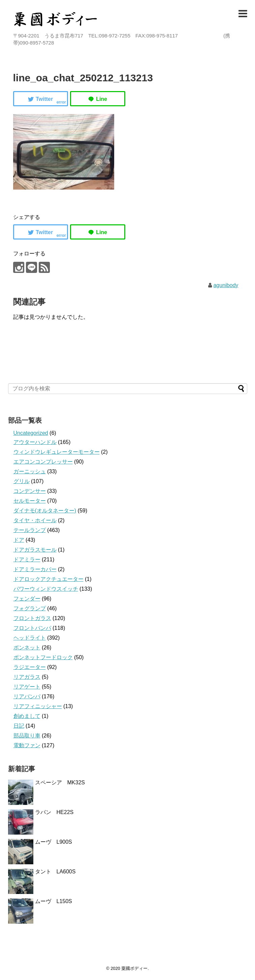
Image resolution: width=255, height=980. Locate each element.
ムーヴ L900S (54, 842)
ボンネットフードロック (43, 657)
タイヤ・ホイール (35, 520)
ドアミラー (27, 559)
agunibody (226, 285)
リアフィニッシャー (38, 706)
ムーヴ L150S (54, 901)
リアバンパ (27, 696)
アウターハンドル (35, 442)
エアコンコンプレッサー (43, 462)
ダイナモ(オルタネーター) (45, 511)
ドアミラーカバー (35, 569)
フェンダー (27, 599)
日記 (19, 726)
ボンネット (27, 648)
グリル (22, 481)
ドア (19, 540)
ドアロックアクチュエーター (49, 579)
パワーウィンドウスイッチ (46, 589)
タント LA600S (55, 872)
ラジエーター (30, 667)
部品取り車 (27, 736)
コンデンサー (30, 491)
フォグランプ (30, 608)
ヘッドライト (30, 638)
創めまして (27, 716)
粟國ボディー (134, 968)
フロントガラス (32, 618)
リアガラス (27, 677)
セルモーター (30, 501)
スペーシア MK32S (60, 782)
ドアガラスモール (35, 550)
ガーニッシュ (30, 471)
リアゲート (27, 687)
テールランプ (30, 530)
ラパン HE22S (54, 812)
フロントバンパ (32, 628)
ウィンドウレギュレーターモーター (57, 452)
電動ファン (27, 745)
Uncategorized (31, 433)
